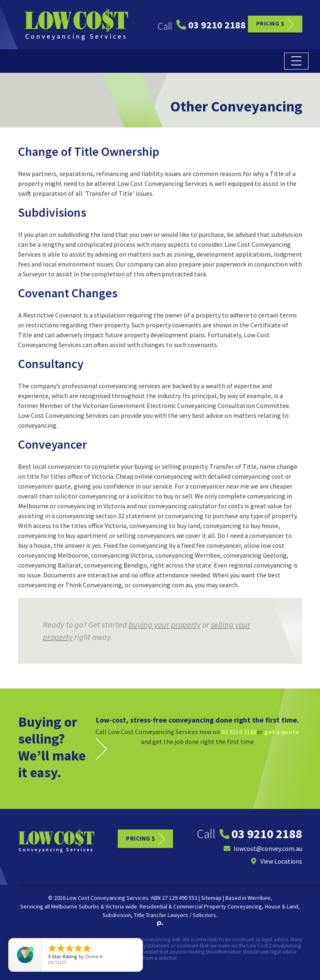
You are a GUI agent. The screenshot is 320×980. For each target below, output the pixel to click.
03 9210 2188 (211, 25)
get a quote (281, 732)
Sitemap (211, 898)
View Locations (276, 861)
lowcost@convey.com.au (263, 848)
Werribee (259, 898)
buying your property (165, 624)
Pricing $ (270, 23)
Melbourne (64, 906)
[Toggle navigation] (296, 61)
